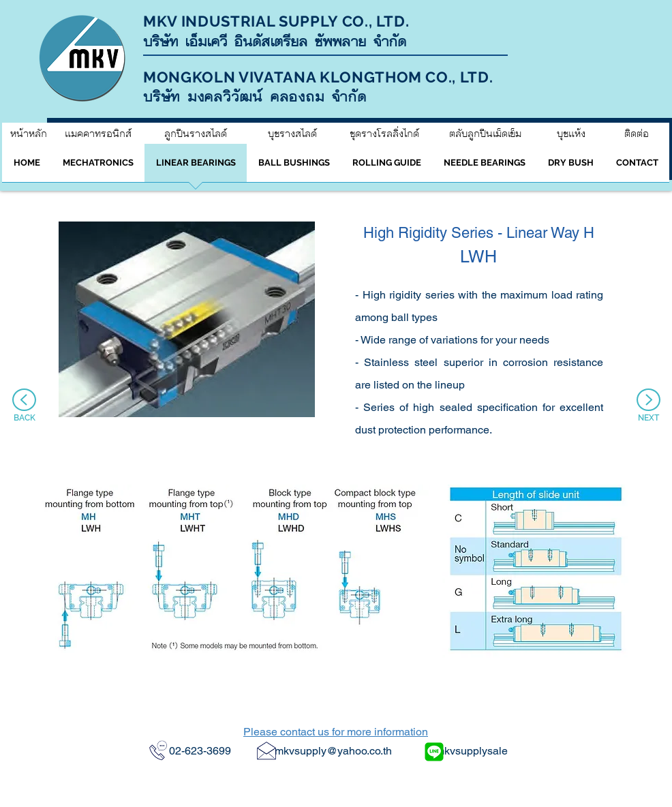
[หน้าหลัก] (28, 134)
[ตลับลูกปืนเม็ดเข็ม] (485, 134)
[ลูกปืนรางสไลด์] (195, 134)
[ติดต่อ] (636, 134)
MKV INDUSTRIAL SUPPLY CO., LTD (274, 21)
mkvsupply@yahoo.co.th (333, 751)
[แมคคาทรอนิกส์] (98, 134)
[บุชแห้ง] (571, 134)
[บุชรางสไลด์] (292, 134)
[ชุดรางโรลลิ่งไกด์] (384, 134)
